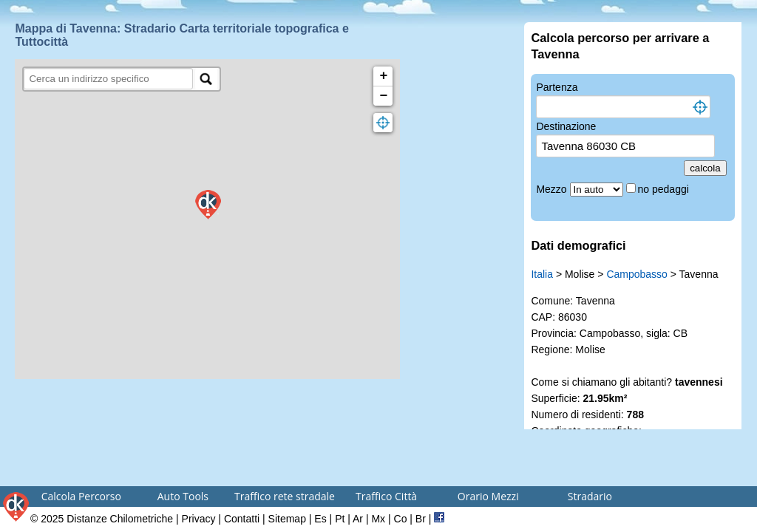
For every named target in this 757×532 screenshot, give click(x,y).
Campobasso (637, 274)
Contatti (242, 519)
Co (401, 519)
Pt (340, 519)
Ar (358, 519)
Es (320, 519)
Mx (378, 519)
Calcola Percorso (81, 496)
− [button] (384, 96)
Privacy (199, 519)
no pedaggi (665, 189)
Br (421, 519)
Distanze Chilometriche (120, 519)
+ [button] (384, 76)
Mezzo (553, 189)
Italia (542, 274)
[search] (108, 79)
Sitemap (287, 519)
